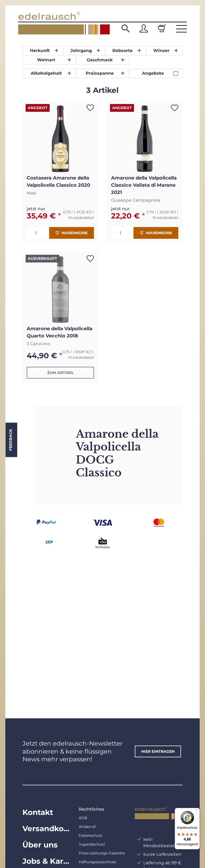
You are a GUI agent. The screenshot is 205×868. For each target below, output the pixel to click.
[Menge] (38, 233)
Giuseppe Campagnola (135, 200)
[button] (125, 29)
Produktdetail (81, 218)
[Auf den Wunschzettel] (90, 108)
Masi (31, 193)
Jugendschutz (92, 844)
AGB (83, 818)
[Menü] (196, 811)
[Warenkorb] (162, 29)
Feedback (10, 440)
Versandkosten (46, 829)
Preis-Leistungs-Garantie (102, 853)
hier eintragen (158, 751)
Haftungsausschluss (97, 862)
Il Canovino (38, 344)
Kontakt (38, 812)
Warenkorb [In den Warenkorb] (72, 233)
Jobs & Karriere (46, 861)
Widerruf (87, 827)
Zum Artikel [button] (60, 373)
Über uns (40, 845)
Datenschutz (91, 835)
